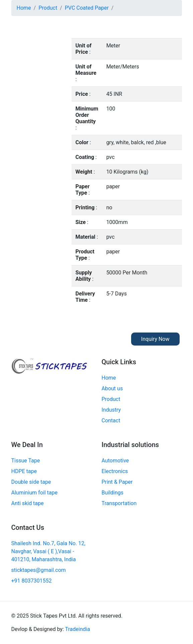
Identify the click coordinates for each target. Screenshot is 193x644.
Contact (111, 420)
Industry (111, 410)
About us (112, 388)
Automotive (115, 461)
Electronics (115, 471)
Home (24, 8)
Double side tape (31, 482)
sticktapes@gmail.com (39, 570)
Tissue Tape (26, 461)
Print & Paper (117, 482)
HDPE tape (24, 471)
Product (48, 8)
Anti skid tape (28, 503)
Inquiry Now (155, 339)
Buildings (113, 493)
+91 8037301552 (32, 581)
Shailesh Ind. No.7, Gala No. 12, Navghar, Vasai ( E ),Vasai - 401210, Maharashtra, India (49, 551)
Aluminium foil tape (34, 493)
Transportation (119, 503)
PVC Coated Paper (87, 8)
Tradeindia (77, 629)
